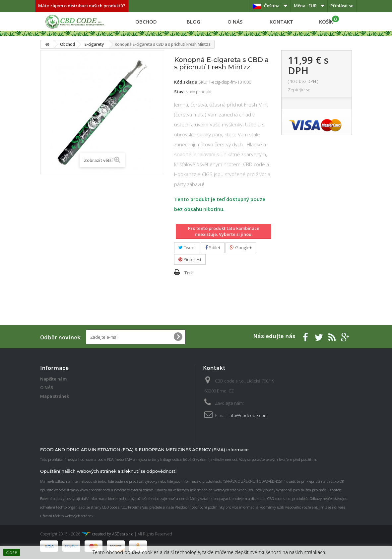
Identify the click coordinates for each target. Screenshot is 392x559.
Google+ (241, 247)
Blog (194, 22)
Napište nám (53, 379)
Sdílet (213, 247)
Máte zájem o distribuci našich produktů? (82, 6)
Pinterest (190, 259)
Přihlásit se (342, 6)
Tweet (187, 247)
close (12, 552)
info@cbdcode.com (248, 415)
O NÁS (235, 22)
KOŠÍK (329, 20)
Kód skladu (186, 82)
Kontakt (281, 22)
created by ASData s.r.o (107, 534)
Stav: (179, 92)
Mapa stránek (55, 396)
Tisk (188, 273)
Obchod (146, 22)
